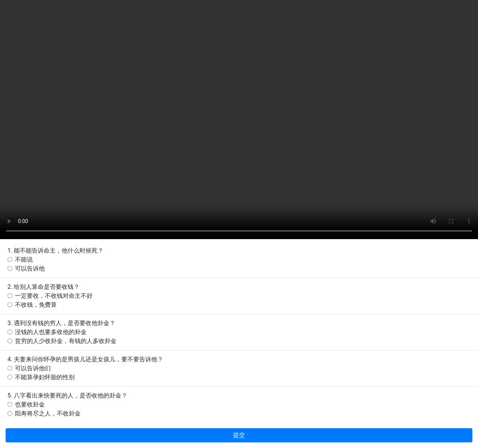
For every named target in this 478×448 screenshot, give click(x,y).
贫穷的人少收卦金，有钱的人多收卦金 (66, 341)
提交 (239, 435)
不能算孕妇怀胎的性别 (45, 377)
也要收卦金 (30, 404)
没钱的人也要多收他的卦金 (51, 332)
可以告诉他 (30, 268)
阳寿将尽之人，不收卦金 (48, 413)
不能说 (24, 259)
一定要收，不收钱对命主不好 (54, 296)
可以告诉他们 (33, 368)
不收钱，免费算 (36, 305)
